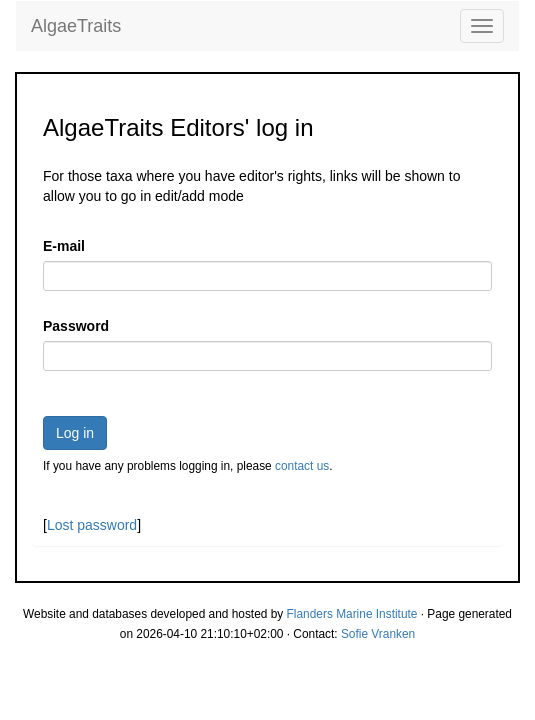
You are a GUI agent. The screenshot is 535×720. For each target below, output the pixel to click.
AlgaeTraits (76, 26)
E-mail (64, 246)
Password (76, 326)
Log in (75, 433)
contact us (302, 466)
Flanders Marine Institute (352, 614)
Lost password (92, 525)
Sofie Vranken (378, 634)
